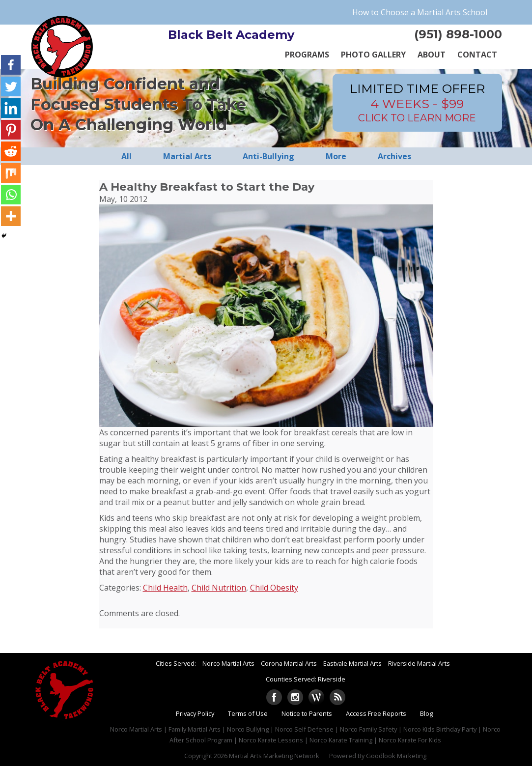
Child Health (165, 588)
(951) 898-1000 (458, 34)
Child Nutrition (219, 588)
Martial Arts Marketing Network (274, 756)
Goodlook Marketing (396, 756)
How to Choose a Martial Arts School (420, 12)
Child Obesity (274, 588)
